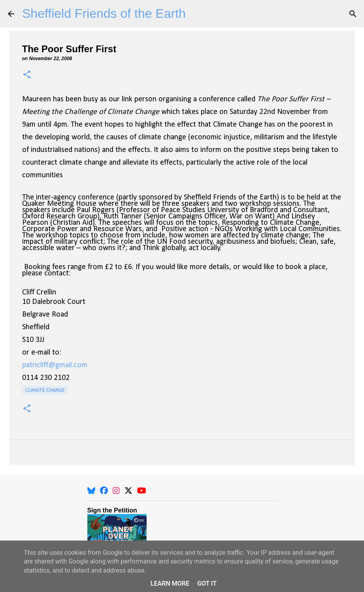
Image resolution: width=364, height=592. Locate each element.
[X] (128, 491)
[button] (27, 75)
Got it (207, 583)
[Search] (353, 14)
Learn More (170, 583)
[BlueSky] (91, 491)
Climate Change (45, 390)
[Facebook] (104, 491)
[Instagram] (116, 491)
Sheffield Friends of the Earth (104, 13)
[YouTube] (142, 491)
